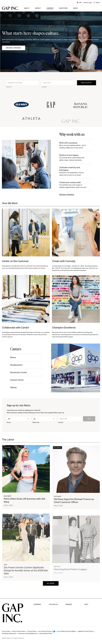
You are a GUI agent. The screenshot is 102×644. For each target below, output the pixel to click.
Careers (50, 8)
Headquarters (16, 365)
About (27, 8)
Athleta (68, 616)
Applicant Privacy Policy (85, 631)
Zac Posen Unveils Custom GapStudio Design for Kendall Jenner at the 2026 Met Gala (26, 576)
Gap (5, 570)
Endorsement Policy (46, 633)
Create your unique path (74, 185)
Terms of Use (6, 631)
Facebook (53, 604)
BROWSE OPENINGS (67, 195)
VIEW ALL (13, 387)
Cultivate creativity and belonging (74, 171)
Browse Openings (14, 48)
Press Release (7, 448)
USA (79, 3)
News (75, 8)
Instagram (53, 612)
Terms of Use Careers (19, 631)
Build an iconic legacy (74, 158)
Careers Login (88, 3)
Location (44, 87)
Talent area (36, 422)
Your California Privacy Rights (67, 631)
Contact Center (16, 380)
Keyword (9, 87)
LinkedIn (52, 619)
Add (89, 419)
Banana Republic (72, 612)
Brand (9, 422)
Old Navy (8, 497)
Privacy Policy (32, 631)
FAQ (86, 604)
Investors (63, 8)
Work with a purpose (74, 145)
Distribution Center (18, 372)
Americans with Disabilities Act (28, 633)
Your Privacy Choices (45, 631)
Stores (13, 357)
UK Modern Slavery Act (9, 633)
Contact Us (88, 612)
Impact (38, 8)
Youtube (52, 616)
